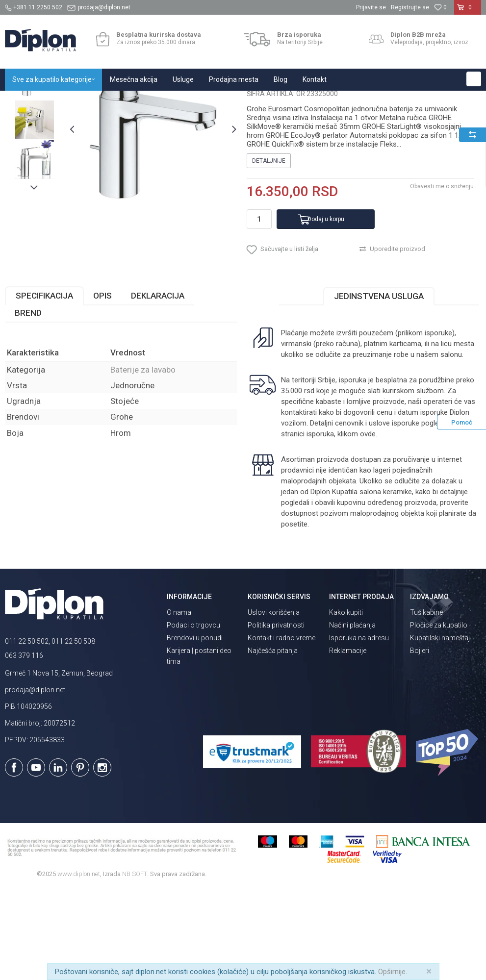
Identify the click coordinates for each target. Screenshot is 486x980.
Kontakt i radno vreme (281, 729)
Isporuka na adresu (359, 729)
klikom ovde (357, 525)
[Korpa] (468, 11)
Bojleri (420, 741)
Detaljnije (269, 252)
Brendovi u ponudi (195, 729)
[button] (474, 79)
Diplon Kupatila (26, 101)
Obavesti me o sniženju (442, 277)
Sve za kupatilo (77, 101)
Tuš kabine (426, 703)
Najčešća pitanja (273, 741)
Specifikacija (44, 387)
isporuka (320, 525)
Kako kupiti (346, 703)
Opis (102, 387)
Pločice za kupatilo (439, 716)
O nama (179, 703)
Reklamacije (348, 741)
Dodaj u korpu (326, 310)
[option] (35, 171)
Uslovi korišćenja (274, 703)
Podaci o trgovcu (193, 716)
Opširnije (392, 972)
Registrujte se (410, 7)
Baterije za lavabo (217, 101)
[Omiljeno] (440, 7)
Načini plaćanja (352, 716)
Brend (28, 404)
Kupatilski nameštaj (440, 729)
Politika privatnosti (276, 716)
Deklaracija (158, 387)
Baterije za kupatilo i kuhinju (145, 101)
